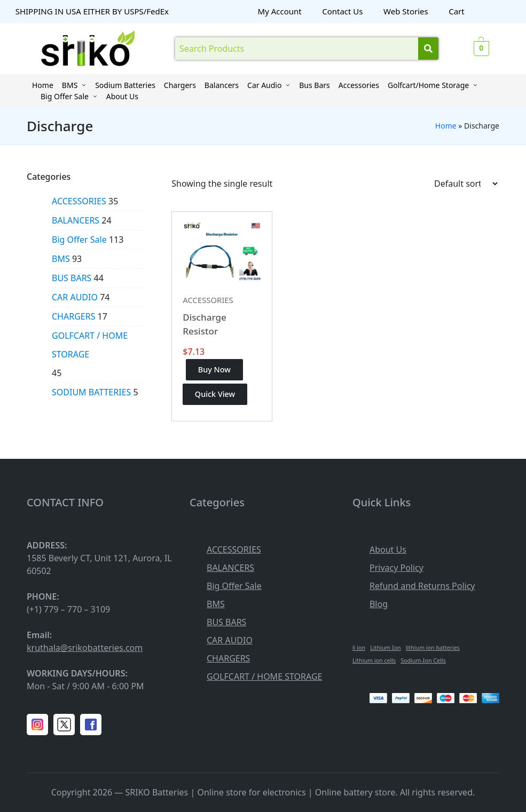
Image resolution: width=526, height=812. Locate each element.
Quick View (215, 394)
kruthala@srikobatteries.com (85, 648)
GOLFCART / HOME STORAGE (90, 345)
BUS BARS (72, 278)
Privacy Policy (397, 568)
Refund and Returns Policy (422, 586)
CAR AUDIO (75, 297)
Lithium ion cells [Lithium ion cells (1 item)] (374, 660)
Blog (379, 604)
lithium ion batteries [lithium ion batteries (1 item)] (433, 648)
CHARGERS (73, 316)
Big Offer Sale (79, 240)
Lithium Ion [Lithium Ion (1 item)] (385, 648)
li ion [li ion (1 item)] (359, 648)
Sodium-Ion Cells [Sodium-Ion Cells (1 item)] (423, 660)
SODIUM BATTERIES (91, 392)
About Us (388, 550)
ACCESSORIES (208, 300)
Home (446, 126)
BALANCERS (76, 220)
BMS (61, 259)
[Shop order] (466, 184)
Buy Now (214, 369)
